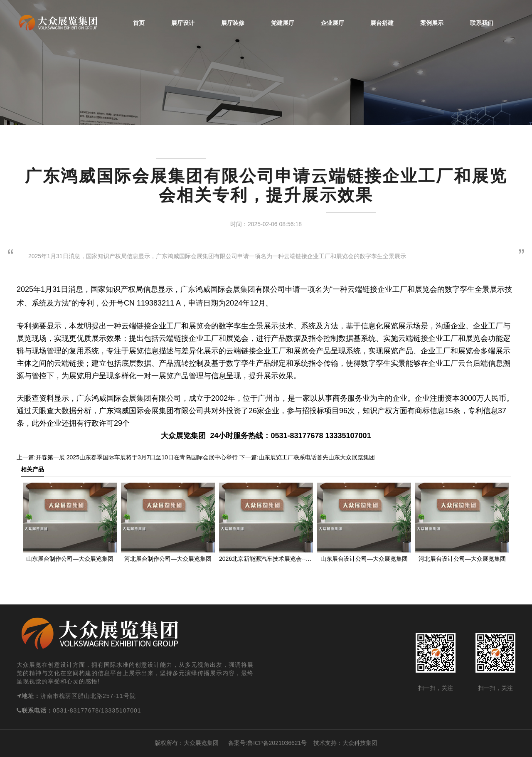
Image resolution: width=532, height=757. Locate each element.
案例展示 (432, 23)
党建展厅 (283, 23)
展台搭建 (382, 23)
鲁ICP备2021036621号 (277, 743)
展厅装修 (233, 23)
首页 (139, 23)
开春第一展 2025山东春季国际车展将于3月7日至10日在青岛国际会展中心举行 (137, 457)
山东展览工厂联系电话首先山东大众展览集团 (317, 457)
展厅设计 (183, 23)
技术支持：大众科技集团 (345, 743)
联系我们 (482, 23)
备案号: (233, 743)
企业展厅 (332, 23)
